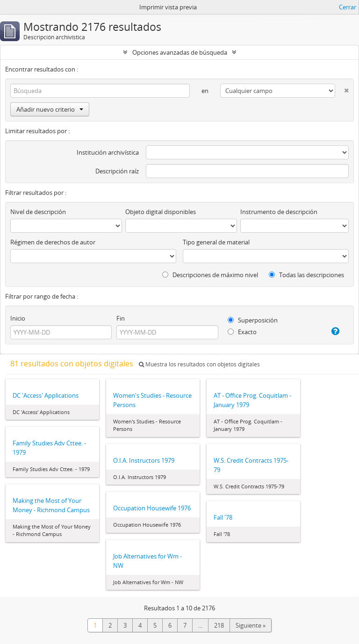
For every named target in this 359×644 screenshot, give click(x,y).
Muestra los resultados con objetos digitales (199, 364)
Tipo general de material (216, 242)
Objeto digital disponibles (161, 212)
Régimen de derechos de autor (53, 242)
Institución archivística (108, 152)
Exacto (242, 332)
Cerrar (348, 7)
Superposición (253, 320)
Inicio (18, 318)
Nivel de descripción (38, 212)
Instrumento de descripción (279, 212)
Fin (121, 318)
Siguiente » (251, 625)
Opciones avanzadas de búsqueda (180, 52)
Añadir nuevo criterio (50, 109)
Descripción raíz (117, 171)
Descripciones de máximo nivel (210, 275)
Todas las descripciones (306, 275)
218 (219, 625)
